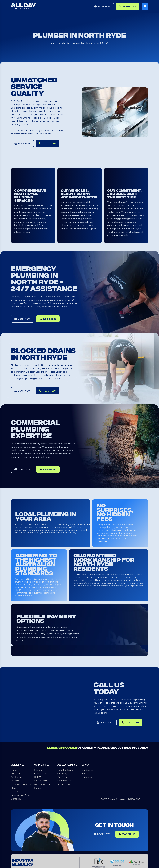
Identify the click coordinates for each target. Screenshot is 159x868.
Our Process (63, 777)
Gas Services (41, 781)
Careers (15, 792)
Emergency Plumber (21, 784)
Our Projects (17, 777)
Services (15, 781)
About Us (16, 774)
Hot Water (39, 777)
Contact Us (17, 799)
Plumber (38, 770)
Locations (87, 777)
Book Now (102, 6)
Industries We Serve (21, 795)
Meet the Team (65, 770)
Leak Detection (42, 784)
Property (38, 788)
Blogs (14, 788)
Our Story (62, 774)
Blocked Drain (41, 774)
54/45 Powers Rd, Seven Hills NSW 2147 (121, 799)
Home (14, 770)
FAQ (84, 774)
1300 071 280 (128, 6)
